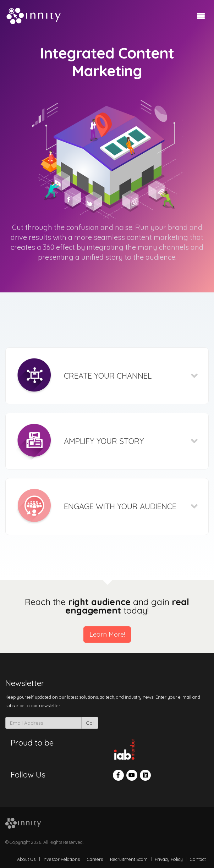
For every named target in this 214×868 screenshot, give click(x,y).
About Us (26, 859)
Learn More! (107, 634)
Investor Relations (61, 859)
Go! (90, 723)
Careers (95, 859)
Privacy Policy (169, 859)
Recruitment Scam (129, 859)
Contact (198, 859)
